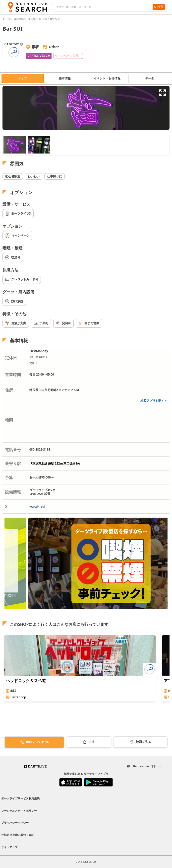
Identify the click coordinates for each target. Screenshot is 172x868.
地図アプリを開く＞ (154, 401)
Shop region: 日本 (144, 766)
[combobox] (102, 7)
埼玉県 (32, 19)
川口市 (43, 19)
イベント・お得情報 (107, 78)
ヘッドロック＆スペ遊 (26, 681)
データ (150, 78)
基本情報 (65, 78)
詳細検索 (20, 19)
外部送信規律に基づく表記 (18, 835)
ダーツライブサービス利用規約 (20, 798)
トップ (7, 19)
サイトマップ (9, 847)
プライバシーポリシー (15, 823)
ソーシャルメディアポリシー (19, 811)
